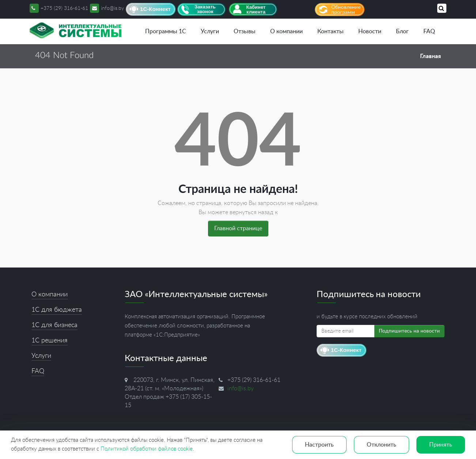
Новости (370, 31)
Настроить (319, 445)
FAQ (429, 31)
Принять (441, 445)
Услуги (210, 31)
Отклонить (381, 445)
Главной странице (238, 228)
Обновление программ (346, 10)
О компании (286, 31)
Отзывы (245, 31)
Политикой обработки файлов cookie (147, 449)
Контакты (330, 31)
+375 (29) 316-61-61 (64, 8)
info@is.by (107, 8)
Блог (402, 31)
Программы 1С (166, 31)
